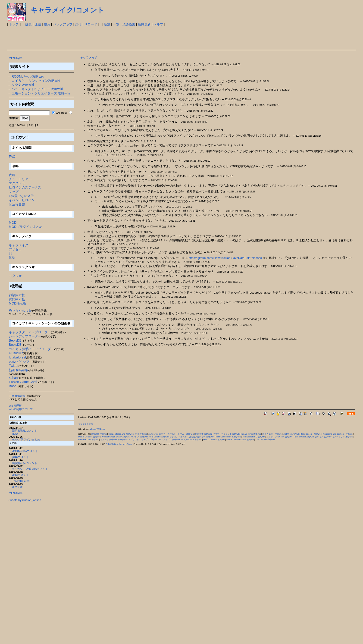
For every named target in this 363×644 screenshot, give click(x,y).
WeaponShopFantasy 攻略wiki (116, 437)
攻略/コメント (20, 457)
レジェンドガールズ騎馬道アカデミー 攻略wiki (192, 437)
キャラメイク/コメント (67, 10)
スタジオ (15, 276)
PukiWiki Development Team (119, 444)
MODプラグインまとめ (26, 227)
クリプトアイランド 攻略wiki (227, 434)
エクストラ (17, 183)
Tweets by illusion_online (24, 500)
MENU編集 (16, 58)
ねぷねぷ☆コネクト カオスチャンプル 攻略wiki (171, 434)
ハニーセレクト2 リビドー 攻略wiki (37, 89)
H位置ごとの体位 (21, 196)
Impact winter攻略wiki (251, 434)
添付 (78, 24)
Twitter (14, 366)
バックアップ (63, 24)
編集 (28, 24)
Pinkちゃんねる (20, 310)
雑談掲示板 (17, 295)
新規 (107, 24)
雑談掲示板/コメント (24, 463)
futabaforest (17, 357)
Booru (13, 386)
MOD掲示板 (17, 303)
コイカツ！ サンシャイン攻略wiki (36, 81)
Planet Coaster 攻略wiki (89, 437)
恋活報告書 (17, 204)
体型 (12, 258)
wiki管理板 (15, 406)
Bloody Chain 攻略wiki (89, 440)
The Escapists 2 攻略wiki (254, 437)
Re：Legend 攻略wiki (159, 437)
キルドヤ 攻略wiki (109, 440)
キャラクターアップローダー (30, 332)
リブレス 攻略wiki (139, 437)
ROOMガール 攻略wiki (28, 76)
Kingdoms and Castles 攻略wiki (338, 434)
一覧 (116, 24)
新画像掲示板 (19, 370)
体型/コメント (20, 475)
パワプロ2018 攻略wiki (191, 440)
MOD (13, 223)
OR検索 (14, 118)
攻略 (12, 175)
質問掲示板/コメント (24, 431)
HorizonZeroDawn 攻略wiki (121, 434)
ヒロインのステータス (25, 187)
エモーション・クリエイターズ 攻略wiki (41, 93)
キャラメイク (19, 245)
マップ (14, 192)
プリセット (17, 249)
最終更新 (144, 24)
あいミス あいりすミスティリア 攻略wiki (334, 437)
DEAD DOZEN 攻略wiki (214, 440)
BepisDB (15, 340)
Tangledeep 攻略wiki (311, 434)
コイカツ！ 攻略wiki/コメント (30, 469)
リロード (91, 24)
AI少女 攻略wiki (23, 85)
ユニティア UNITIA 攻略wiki (279, 437)
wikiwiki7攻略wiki (97, 429)
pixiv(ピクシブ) (20, 361)
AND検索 (62, 113)
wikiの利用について (21, 409)
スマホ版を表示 (86, 424)
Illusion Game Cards (23, 382)
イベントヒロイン (22, 200)
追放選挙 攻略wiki (99, 434)
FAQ (12, 157)
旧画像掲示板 (17, 396)
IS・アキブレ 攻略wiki (169, 440)
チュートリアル (20, 179)
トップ (14, 24)
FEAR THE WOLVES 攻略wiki (240, 440)
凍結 (38, 24)
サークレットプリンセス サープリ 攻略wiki (138, 440)
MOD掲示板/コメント (25, 451)
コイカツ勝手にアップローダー (31, 349)
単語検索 (129, 24)
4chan (13, 378)
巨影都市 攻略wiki (203, 434)
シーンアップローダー (25, 336)
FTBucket (16, 353)
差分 (47, 24)
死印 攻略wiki (141, 434)
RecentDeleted (20, 481)
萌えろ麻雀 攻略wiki (272, 434)
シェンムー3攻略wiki (265, 440)
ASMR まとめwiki (292, 434)
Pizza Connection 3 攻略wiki (228, 437)
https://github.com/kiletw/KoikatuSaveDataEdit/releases (225, 258)
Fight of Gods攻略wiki (304, 437)
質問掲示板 (17, 299)
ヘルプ (158, 24)
